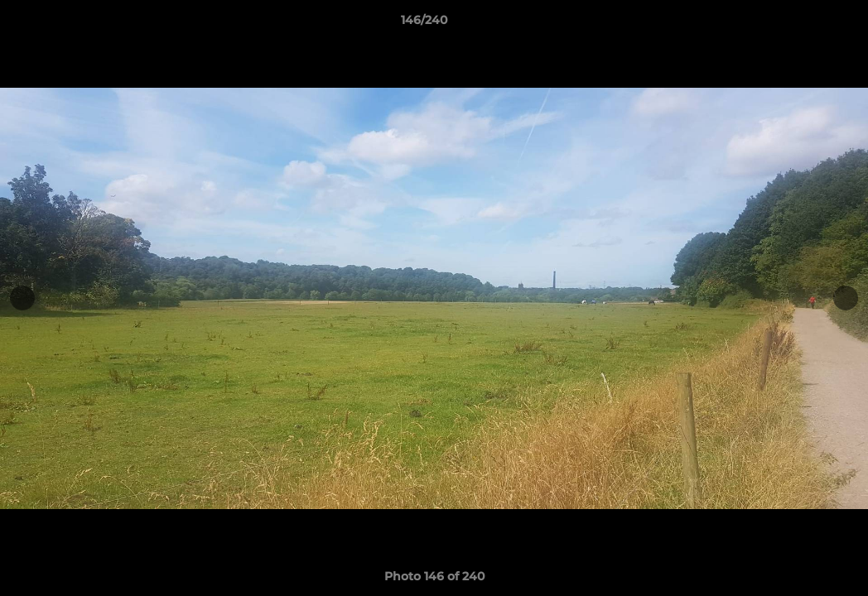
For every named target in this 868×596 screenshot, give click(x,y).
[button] (798, 24)
